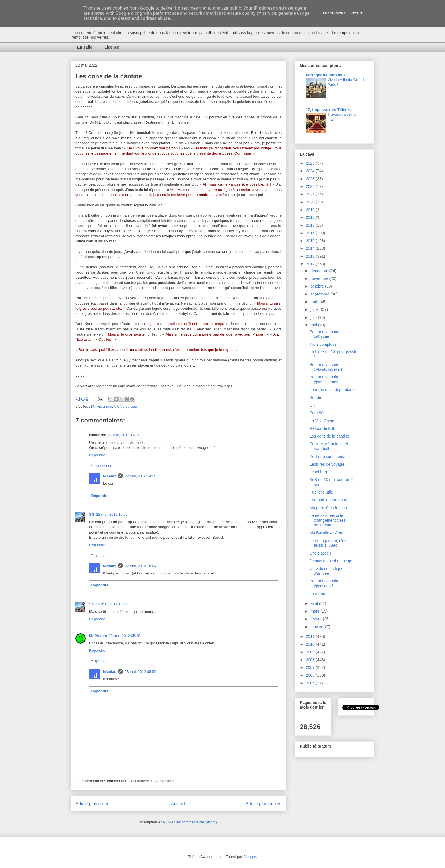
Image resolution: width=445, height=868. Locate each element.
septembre (320, 294)
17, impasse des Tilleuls (328, 110)
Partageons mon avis (326, 75)
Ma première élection (328, 508)
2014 (311, 248)
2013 (311, 256)
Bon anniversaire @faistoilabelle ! (326, 367)
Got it (357, 13)
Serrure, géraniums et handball (329, 446)
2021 (311, 194)
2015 (311, 241)
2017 (311, 225)
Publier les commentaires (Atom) (190, 822)
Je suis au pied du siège (331, 561)
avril (315, 603)
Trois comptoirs (323, 344)
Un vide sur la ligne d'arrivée (327, 571)
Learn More (334, 13)
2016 (311, 233)
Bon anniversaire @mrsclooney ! (325, 379)
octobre (318, 286)
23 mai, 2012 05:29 (124, 636)
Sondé (315, 397)
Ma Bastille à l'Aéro (327, 533)
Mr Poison (98, 636)
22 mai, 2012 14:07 (124, 435)
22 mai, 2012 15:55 (112, 514)
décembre (320, 271)
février (317, 619)
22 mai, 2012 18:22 (112, 604)
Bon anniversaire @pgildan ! (325, 583)
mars (315, 611)
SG (92, 514)
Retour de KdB (323, 428)
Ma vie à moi (102, 406)
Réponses (103, 466)
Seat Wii (317, 413)
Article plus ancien (264, 804)
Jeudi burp (319, 472)
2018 (311, 217)
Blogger (250, 857)
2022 (311, 186)
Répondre (97, 455)
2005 (311, 683)
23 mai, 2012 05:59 (140, 672)
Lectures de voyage (327, 464)
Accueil (178, 804)
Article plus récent (93, 804)
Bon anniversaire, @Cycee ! (325, 334)
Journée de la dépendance (333, 390)
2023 (311, 179)
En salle (85, 47)
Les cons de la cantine (329, 436)
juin (314, 317)
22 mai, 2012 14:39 (140, 476)
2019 (311, 210)
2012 (311, 264)
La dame (317, 594)
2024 (311, 171)
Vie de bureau (126, 406)
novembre (320, 278)
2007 (311, 667)
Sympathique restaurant (331, 500)
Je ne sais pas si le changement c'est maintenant (327, 520)
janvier (317, 627)
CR (312, 405)
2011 (311, 636)
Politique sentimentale (329, 457)
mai (314, 325)
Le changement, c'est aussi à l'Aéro (328, 543)
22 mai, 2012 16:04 (140, 566)
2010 (311, 644)
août (315, 302)
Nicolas (110, 476)
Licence (112, 47)
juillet (316, 309)
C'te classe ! (320, 553)
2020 (311, 202)
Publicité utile (321, 492)
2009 (311, 652)
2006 (311, 675)
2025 (311, 163)
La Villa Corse (322, 421)
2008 (311, 660)
